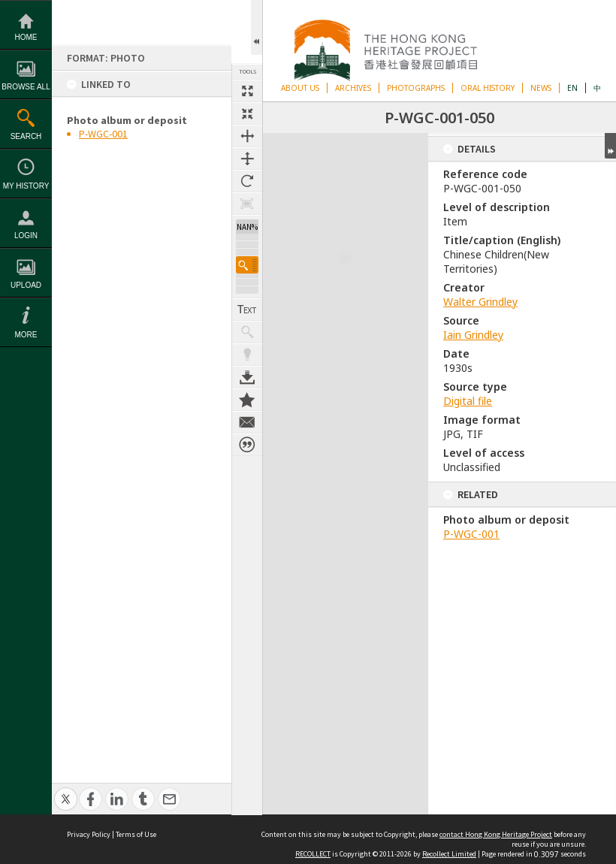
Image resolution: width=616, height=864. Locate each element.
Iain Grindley (473, 335)
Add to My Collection (247, 391)
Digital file (468, 401)
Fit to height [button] (247, 159)
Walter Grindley (480, 302)
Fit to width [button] (247, 136)
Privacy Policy (89, 834)
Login (26, 236)
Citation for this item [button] (247, 437)
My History (26, 186)
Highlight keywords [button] (247, 346)
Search (26, 136)
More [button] (26, 335)
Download (247, 369)
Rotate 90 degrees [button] (247, 181)
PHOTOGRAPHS (416, 88)
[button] (247, 257)
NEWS (541, 88)
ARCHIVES (353, 88)
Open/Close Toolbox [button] (257, 27)
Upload (26, 285)
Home (26, 37)
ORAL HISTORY (488, 88)
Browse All (26, 87)
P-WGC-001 (103, 134)
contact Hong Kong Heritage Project (496, 834)
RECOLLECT (313, 854)
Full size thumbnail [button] (247, 91)
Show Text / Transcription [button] (247, 301)
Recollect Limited (449, 854)
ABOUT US (300, 88)
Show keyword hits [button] (247, 324)
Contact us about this (247, 414)
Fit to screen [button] (247, 113)
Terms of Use (136, 834)
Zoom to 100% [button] (247, 204)
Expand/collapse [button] (610, 146)
